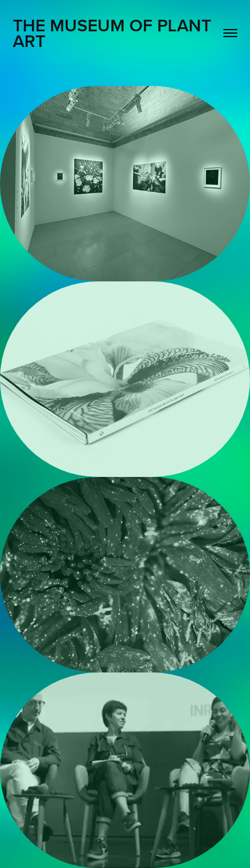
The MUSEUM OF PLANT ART (114, 33)
